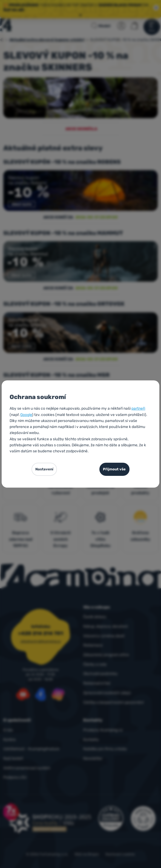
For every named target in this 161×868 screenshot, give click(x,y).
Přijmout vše (114, 469)
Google (26, 415)
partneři (138, 408)
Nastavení (44, 469)
